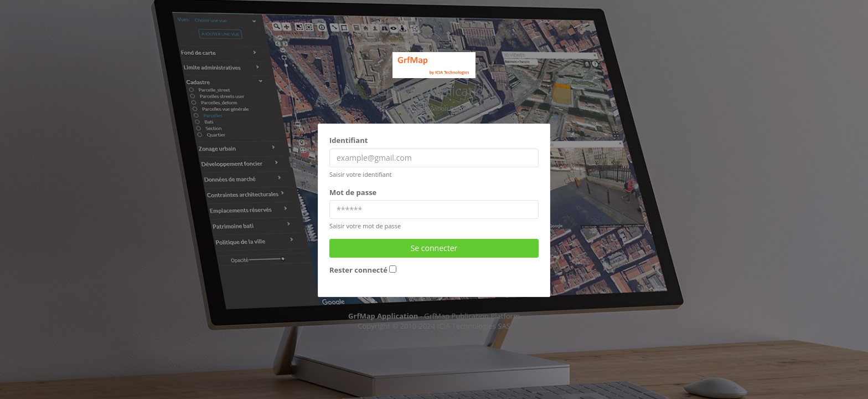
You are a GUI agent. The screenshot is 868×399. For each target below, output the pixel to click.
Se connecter (434, 248)
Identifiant (348, 140)
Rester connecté (358, 270)
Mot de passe (353, 192)
